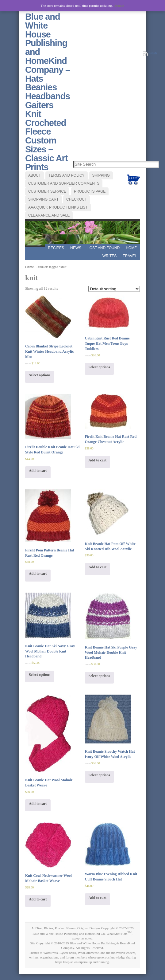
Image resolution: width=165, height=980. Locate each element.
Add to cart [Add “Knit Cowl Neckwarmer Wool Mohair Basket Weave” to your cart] (38, 899)
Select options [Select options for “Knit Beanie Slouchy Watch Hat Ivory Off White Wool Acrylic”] (99, 775)
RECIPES (56, 248)
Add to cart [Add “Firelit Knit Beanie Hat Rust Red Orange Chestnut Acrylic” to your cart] (98, 460)
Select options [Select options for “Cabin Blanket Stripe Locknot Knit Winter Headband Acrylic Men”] (40, 375)
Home (131, 248)
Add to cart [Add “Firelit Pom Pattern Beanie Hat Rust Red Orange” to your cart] (38, 574)
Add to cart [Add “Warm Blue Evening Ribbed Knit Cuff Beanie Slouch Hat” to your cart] (98, 898)
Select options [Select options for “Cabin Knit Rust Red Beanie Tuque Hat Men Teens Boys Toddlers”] (99, 367)
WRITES (110, 256)
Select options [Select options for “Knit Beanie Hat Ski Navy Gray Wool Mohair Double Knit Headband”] (40, 675)
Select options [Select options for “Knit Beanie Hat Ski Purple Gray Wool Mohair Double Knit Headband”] (99, 676)
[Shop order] (114, 289)
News (76, 248)
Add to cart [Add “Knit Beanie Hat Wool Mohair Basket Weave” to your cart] (38, 804)
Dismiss (119, 6)
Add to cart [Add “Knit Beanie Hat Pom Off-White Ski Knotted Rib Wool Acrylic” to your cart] (98, 567)
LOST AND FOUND (104, 248)
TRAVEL (130, 256)
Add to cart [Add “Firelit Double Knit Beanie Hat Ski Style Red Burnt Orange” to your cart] (38, 471)
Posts (153, 53)
